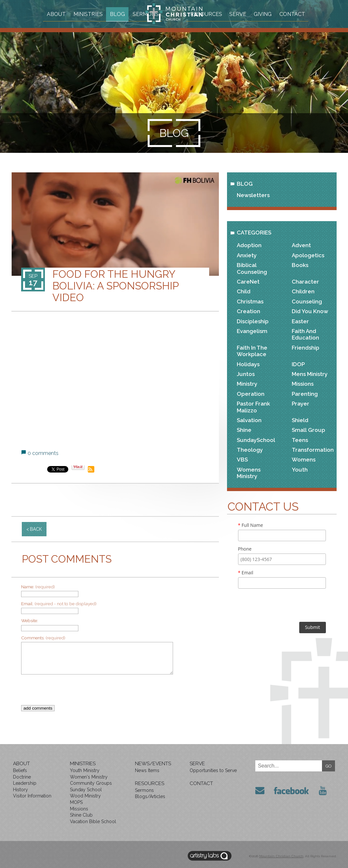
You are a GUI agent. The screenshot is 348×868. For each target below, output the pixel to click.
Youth (300, 470)
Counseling (307, 301)
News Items (147, 770)
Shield (300, 420)
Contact (226, 26)
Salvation (249, 420)
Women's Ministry (89, 777)
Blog (127, 13)
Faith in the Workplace (252, 351)
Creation (248, 311)
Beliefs (20, 770)
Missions (303, 384)
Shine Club (81, 815)
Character (305, 282)
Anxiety (247, 255)
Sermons (122, 26)
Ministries (96, 13)
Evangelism (252, 331)
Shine (244, 430)
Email (246, 573)
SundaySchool (256, 440)
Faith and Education (305, 334)
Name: (38, 587)
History (20, 790)
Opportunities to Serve (213, 770)
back (36, 529)
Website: (30, 621)
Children (303, 291)
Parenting (305, 394)
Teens (300, 440)
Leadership (25, 783)
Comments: (43, 638)
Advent (301, 245)
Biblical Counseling (252, 268)
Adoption (249, 245)
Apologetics (308, 255)
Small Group (308, 430)
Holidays (248, 364)
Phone (245, 549)
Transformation (313, 450)
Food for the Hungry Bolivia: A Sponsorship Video (115, 286)
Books (300, 265)
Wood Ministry (85, 796)
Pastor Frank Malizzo (253, 407)
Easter (300, 321)
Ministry (247, 384)
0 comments (43, 453)
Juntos (246, 374)
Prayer (301, 404)
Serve (263, 13)
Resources (229, 13)
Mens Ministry (310, 374)
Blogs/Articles (150, 796)
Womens (304, 460)
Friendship (306, 348)
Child (244, 291)
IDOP (298, 364)
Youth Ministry (85, 770)
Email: (59, 604)
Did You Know (310, 311)
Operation (251, 394)
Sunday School (86, 790)
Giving (290, 13)
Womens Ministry (249, 473)
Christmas (250, 301)
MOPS (76, 802)
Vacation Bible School (93, 821)
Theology (250, 450)
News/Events (153, 764)
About (63, 13)
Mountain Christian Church (281, 856)
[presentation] (111, 692)
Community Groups (91, 783)
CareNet (248, 282)
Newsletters (253, 195)
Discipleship (253, 321)
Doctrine (22, 777)
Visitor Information (32, 796)
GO (329, 766)
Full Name (251, 525)
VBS (242, 460)
